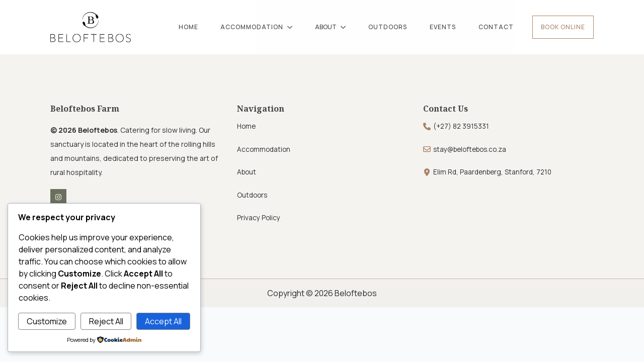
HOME (188, 27)
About (247, 172)
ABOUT (326, 27)
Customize (47, 321)
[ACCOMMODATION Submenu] (293, 27)
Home (246, 126)
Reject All (106, 321)
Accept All (163, 321)
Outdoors (252, 195)
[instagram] (58, 197)
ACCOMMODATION (252, 27)
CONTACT (496, 27)
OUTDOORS (388, 27)
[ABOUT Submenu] (347, 27)
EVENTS (443, 27)
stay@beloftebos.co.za (470, 149)
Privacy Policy (259, 218)
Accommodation (264, 149)
